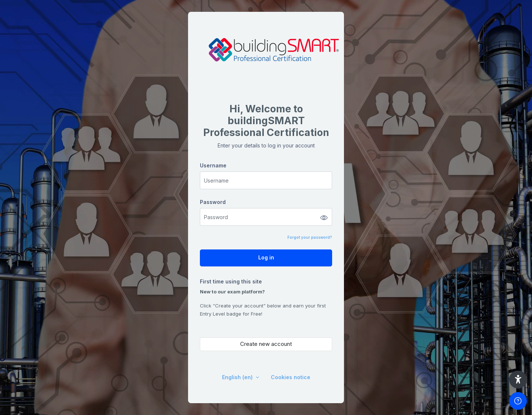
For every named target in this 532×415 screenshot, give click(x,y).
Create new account (266, 344)
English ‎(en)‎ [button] (238, 377)
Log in (266, 257)
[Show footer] (518, 401)
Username (213, 165)
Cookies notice (291, 377)
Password (213, 202)
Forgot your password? (310, 237)
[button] (518, 380)
